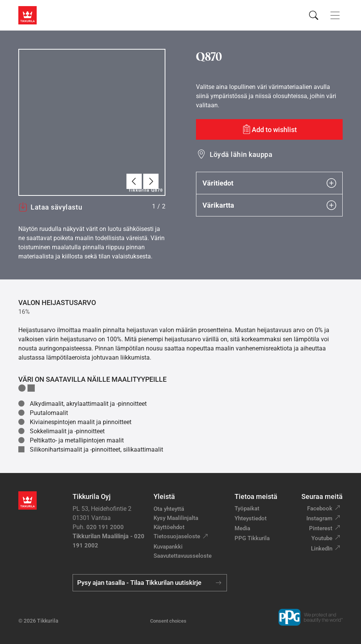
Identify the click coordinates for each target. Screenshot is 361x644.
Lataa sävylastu (50, 207)
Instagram (319, 518)
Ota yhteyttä (169, 509)
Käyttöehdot (169, 527)
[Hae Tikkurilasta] (314, 15)
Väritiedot (270, 183)
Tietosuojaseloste (177, 536)
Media (242, 528)
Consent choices (168, 621)
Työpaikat (247, 508)
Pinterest (321, 528)
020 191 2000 (105, 527)
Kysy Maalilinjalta (176, 518)
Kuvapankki (168, 547)
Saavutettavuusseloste (183, 556)
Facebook (320, 508)
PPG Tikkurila (252, 538)
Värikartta (270, 205)
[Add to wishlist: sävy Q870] (270, 129)
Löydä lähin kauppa (241, 154)
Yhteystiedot (251, 518)
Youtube (322, 538)
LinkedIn (322, 549)
